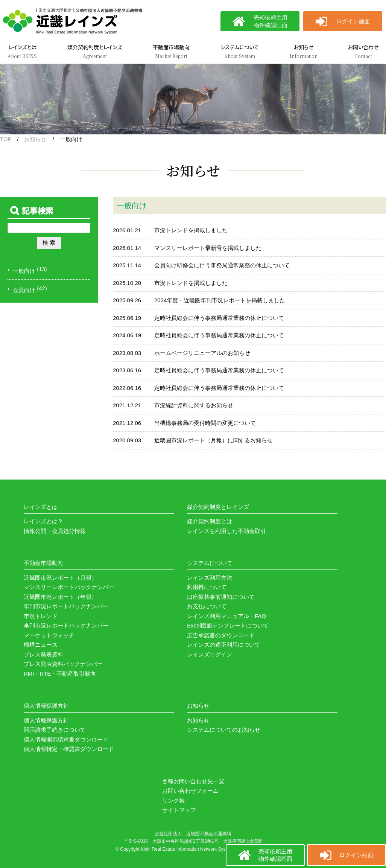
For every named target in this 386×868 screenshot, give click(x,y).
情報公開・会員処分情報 (55, 531)
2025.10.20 (127, 283)
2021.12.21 (127, 405)
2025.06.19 (127, 318)
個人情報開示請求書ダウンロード (66, 739)
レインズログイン (210, 654)
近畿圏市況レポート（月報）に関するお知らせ (214, 440)
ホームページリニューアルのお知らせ (202, 353)
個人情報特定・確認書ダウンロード (69, 749)
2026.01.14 (127, 248)
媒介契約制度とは (210, 521)
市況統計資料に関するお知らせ (194, 405)
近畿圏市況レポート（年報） (60, 597)
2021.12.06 (127, 423)
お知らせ (35, 139)
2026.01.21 (127, 230)
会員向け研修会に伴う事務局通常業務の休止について (222, 265)
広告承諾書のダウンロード (221, 635)
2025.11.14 (127, 265)
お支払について (207, 606)
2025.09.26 (127, 300)
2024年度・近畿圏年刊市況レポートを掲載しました (220, 300)
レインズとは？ (43, 521)
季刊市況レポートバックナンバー (66, 625)
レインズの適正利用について (224, 645)
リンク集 (173, 800)
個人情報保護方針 (46, 720)
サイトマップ (179, 810)
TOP (6, 139)
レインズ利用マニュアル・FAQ (226, 616)
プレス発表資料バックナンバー (63, 664)
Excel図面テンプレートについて (228, 625)
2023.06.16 (127, 370)
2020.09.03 (127, 440)
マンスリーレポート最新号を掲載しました (208, 248)
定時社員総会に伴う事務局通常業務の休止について (219, 318)
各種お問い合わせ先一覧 (193, 781)
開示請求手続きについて (55, 730)
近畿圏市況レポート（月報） (60, 578)
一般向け (24, 271)
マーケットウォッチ (49, 635)
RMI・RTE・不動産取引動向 (60, 674)
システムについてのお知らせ (224, 730)
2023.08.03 (127, 353)
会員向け (24, 290)
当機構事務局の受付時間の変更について (205, 423)
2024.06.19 (127, 335)
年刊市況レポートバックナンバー (66, 606)
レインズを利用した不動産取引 (226, 531)
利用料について (207, 587)
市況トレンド (41, 616)
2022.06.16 (127, 388)
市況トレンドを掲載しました (191, 230)
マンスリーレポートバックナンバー (69, 587)
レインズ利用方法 (210, 578)
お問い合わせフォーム (190, 791)
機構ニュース (41, 645)
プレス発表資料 (43, 654)
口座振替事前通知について (221, 597)
